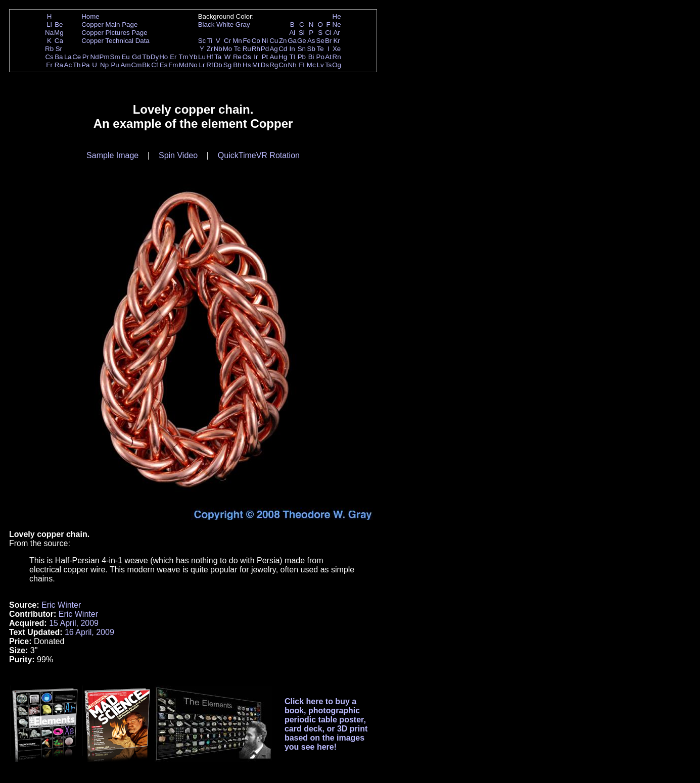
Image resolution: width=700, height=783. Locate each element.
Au (273, 57)
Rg (274, 65)
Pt (265, 57)
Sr (59, 49)
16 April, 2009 (89, 632)
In (292, 49)
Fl (301, 65)
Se (320, 41)
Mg (59, 33)
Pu (115, 65)
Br (328, 41)
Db (218, 65)
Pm (105, 57)
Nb (218, 49)
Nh (292, 65)
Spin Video (178, 155)
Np (104, 65)
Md (184, 65)
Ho (164, 57)
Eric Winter (61, 605)
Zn (283, 41)
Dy (155, 57)
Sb (311, 49)
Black (206, 25)
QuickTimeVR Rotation (259, 155)
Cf (154, 65)
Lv (320, 65)
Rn (337, 57)
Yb (193, 57)
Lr (202, 65)
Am (126, 65)
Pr (86, 57)
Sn (302, 49)
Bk (146, 65)
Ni (265, 41)
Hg (283, 57)
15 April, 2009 (74, 623)
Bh (237, 65)
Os (247, 57)
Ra (59, 65)
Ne (337, 25)
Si (302, 33)
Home (90, 16)
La (68, 57)
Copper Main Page (109, 25)
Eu (125, 57)
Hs (247, 65)
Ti (210, 41)
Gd (136, 57)
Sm (115, 57)
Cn (283, 65)
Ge (302, 41)
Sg (227, 65)
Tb (146, 57)
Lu (202, 57)
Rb (49, 49)
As (311, 41)
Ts (328, 65)
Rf (209, 65)
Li (49, 25)
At (328, 57)
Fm (173, 65)
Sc (202, 41)
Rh (256, 49)
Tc (237, 49)
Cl (328, 33)
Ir (256, 57)
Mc (311, 65)
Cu (274, 41)
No (193, 65)
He (337, 16)
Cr (227, 41)
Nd (95, 57)
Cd (283, 49)
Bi (311, 57)
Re (237, 57)
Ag (273, 49)
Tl (292, 57)
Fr (49, 65)
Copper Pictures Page (114, 33)
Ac (68, 65)
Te (320, 49)
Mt (256, 65)
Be (59, 25)
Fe (247, 41)
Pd (265, 49)
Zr (210, 49)
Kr (336, 41)
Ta (218, 57)
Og (337, 65)
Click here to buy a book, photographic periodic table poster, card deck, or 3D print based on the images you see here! (326, 724)
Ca (59, 41)
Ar (336, 33)
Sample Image (112, 155)
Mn (237, 41)
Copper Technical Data (115, 41)
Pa (85, 65)
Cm (137, 65)
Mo (228, 49)
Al (292, 33)
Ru (247, 49)
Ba (59, 57)
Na (49, 33)
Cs (49, 57)
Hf (209, 57)
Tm (183, 57)
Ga (292, 41)
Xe (337, 49)
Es (164, 65)
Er (173, 57)
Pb (302, 57)
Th (77, 65)
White (225, 25)
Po (320, 57)
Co (256, 41)
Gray (243, 25)
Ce (77, 57)
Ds (265, 65)
